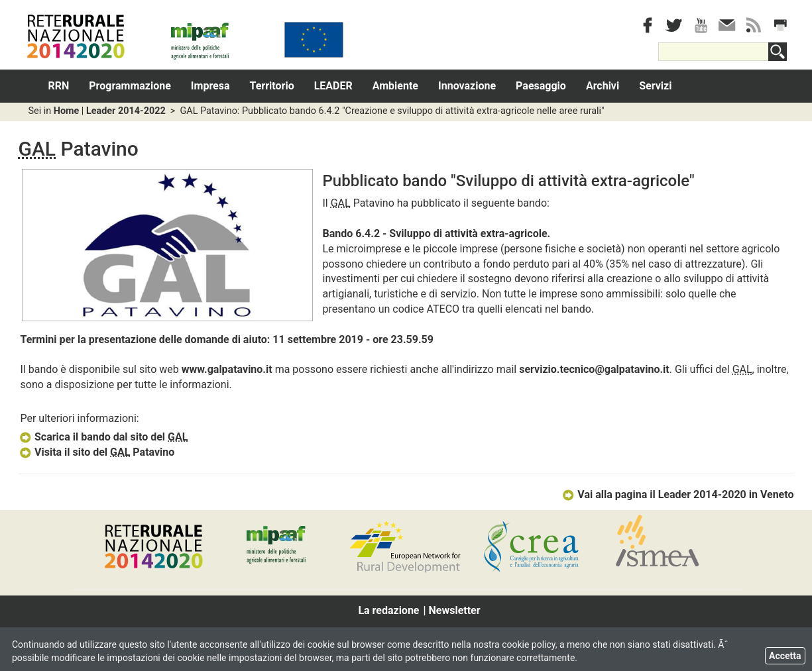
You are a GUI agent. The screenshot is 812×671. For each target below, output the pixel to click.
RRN (59, 86)
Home (67, 111)
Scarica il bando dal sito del (103, 437)
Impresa (210, 86)
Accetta (785, 656)
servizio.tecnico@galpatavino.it (594, 369)
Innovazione (467, 86)
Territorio (272, 86)
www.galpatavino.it (227, 369)
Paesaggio (541, 86)
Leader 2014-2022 (126, 111)
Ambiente (395, 86)
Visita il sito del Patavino (97, 452)
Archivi (603, 86)
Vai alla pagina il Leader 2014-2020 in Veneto (678, 494)
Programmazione (130, 86)
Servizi (655, 86)
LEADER (333, 86)
